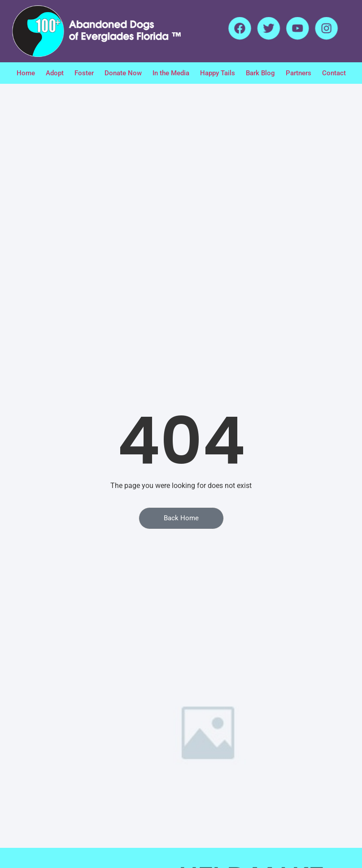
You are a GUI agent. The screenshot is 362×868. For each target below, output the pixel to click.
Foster (84, 73)
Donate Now (123, 73)
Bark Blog (260, 73)
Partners (299, 73)
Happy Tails (218, 73)
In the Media (171, 73)
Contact (334, 73)
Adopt (55, 73)
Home (26, 73)
